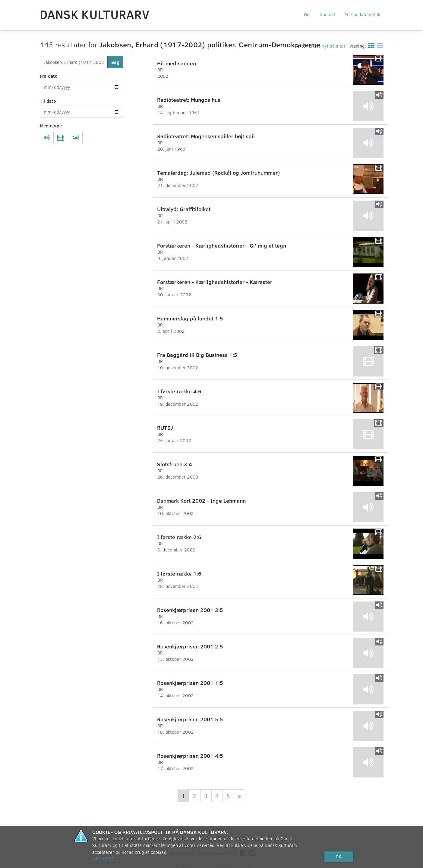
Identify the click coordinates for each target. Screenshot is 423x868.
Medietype (51, 126)
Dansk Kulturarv (95, 14)
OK (338, 857)
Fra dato (49, 76)
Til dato (48, 101)
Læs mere (103, 859)
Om (307, 14)
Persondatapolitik (362, 14)
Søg (115, 62)
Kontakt (327, 14)
